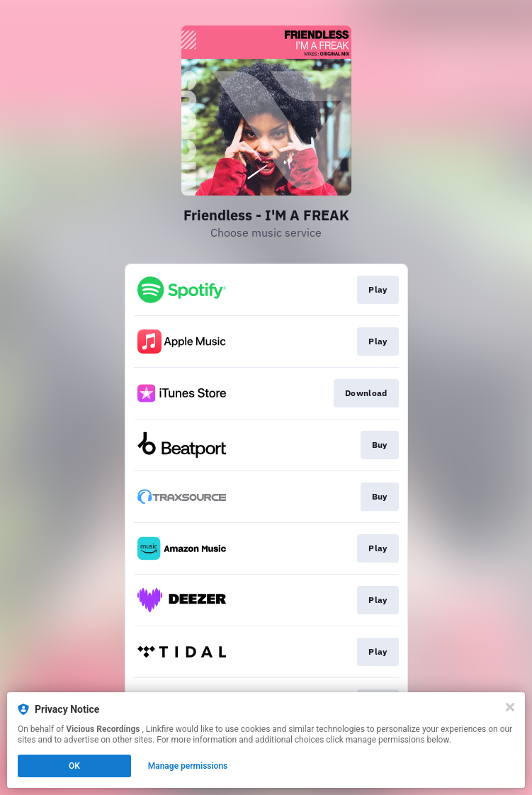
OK (74, 766)
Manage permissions (188, 766)
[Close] (510, 707)
